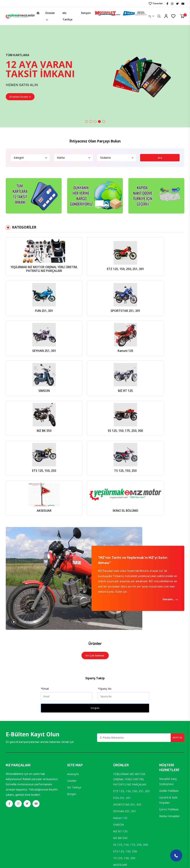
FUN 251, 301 (122, 653)
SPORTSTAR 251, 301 (127, 660)
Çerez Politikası (169, 665)
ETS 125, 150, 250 (125, 707)
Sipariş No (105, 544)
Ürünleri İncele (22, 97)
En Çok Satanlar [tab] (95, 511)
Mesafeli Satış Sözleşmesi (168, 637)
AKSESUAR (120, 720)
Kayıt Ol (176, 593)
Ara (160, 158)
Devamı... (170, 454)
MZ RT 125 (120, 687)
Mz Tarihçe (95, 16)
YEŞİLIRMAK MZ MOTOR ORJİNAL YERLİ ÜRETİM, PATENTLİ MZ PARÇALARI (130, 634)
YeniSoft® (69, 779)
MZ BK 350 (120, 693)
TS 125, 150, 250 (124, 713)
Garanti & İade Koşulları (168, 655)
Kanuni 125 (120, 673)
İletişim (110, 13)
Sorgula (95, 563)
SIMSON (118, 680)
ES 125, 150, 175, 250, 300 (131, 700)
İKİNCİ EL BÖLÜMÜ (125, 727)
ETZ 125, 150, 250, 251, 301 (132, 646)
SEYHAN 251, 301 (125, 666)
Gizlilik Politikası (169, 646)
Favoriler (155, 4)
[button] (87, 122)
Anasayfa (73, 629)
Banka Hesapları (169, 671)
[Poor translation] (14, 811)
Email (45, 544)
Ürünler (79, 16)
